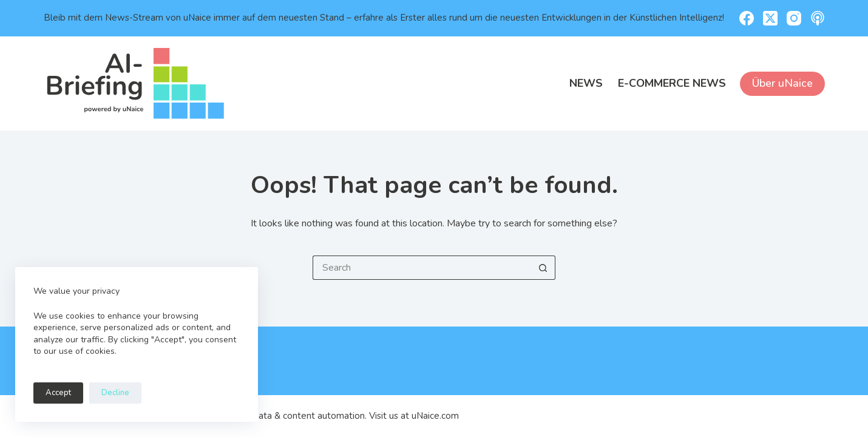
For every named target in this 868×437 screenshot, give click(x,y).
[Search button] (543, 268)
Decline (115, 393)
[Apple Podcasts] (818, 18)
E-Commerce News (672, 83)
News (586, 83)
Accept (58, 393)
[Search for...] (422, 268)
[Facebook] (747, 18)
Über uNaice (782, 83)
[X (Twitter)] (770, 18)
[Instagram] (794, 18)
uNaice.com (435, 416)
